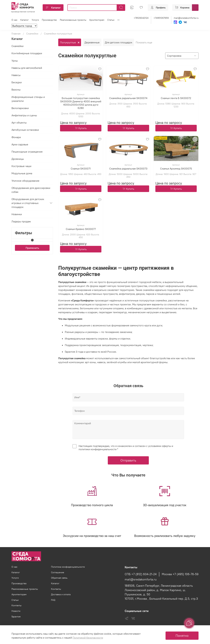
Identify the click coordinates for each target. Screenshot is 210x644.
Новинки (17, 214)
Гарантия (16, 617)
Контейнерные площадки (27, 53)
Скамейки (32, 34)
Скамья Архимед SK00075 (176, 169)
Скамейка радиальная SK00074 (128, 98)
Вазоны (16, 90)
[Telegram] (180, 22)
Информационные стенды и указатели (28, 99)
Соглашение (58, 572)
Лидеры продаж (21, 222)
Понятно (182, 636)
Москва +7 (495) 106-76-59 (180, 574)
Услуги (35, 20)
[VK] (185, 22)
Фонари (16, 137)
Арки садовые (20, 144)
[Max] (175, 22)
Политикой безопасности (88, 638)
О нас (14, 20)
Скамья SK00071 (81, 169)
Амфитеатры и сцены (24, 115)
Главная (16, 34)
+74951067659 (161, 18)
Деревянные (92, 42)
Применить (32, 248)
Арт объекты (19, 123)
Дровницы (18, 159)
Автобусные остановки (25, 130)
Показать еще (144, 42)
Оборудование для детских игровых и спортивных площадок (28, 203)
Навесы (16, 75)
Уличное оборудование (25, 181)
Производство (49, 20)
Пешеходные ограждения (27, 152)
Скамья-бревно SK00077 (81, 229)
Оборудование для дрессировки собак (31, 190)
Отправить (128, 460)
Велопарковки (20, 108)
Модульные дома (22, 173)
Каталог (53, 8)
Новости (16, 611)
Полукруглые (68, 42)
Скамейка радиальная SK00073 (128, 169)
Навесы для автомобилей (27, 68)
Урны (15, 61)
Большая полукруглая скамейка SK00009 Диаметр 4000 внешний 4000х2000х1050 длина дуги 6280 (81, 103)
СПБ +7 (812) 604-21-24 (141, 574)
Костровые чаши (21, 166)
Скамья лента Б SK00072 (176, 98)
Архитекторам (97, 20)
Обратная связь (59, 578)
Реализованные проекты (73, 20)
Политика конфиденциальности (68, 567)
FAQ (53, 600)
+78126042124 (141, 18)
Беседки (17, 82)
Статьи (111, 20)
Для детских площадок (119, 42)
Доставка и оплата (61, 594)
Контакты (16, 605)
